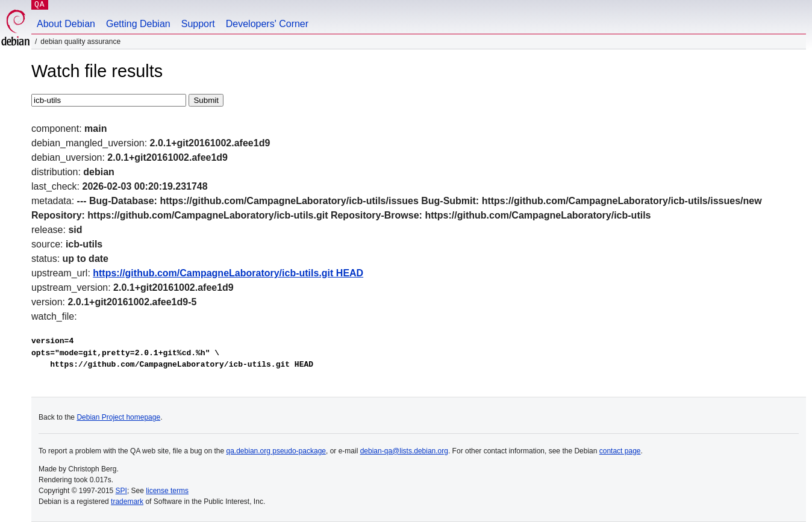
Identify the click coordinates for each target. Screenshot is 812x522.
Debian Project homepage (118, 417)
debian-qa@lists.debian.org (404, 451)
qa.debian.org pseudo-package (276, 451)
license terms (167, 491)
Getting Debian (138, 24)
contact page (620, 451)
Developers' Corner (267, 24)
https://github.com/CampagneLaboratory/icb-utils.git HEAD (228, 273)
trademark (127, 502)
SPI (121, 491)
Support (198, 24)
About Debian (66, 24)
